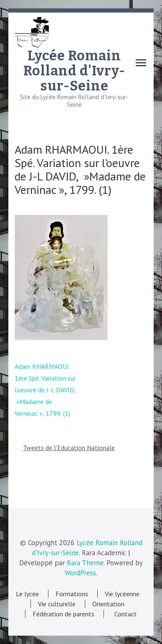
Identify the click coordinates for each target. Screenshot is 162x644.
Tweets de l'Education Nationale (69, 448)
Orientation (108, 604)
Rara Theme (85, 563)
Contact (124, 614)
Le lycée (27, 594)
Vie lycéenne (122, 594)
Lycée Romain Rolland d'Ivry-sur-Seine (74, 71)
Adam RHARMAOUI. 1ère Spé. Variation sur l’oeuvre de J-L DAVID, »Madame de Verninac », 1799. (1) (45, 390)
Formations (72, 594)
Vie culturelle (57, 604)
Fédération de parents (63, 614)
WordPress (80, 573)
